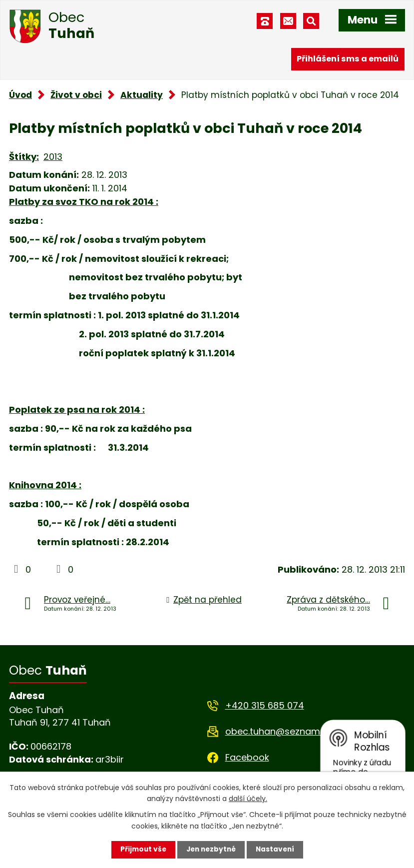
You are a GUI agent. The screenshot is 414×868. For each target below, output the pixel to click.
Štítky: (24, 157)
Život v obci (76, 95)
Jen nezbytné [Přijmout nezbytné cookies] (211, 850)
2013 (53, 157)
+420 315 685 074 (265, 705)
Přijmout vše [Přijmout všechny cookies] (141, 850)
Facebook (247, 757)
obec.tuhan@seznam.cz (278, 731)
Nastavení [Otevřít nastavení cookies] (277, 850)
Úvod (20, 95)
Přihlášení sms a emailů (348, 59)
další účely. (248, 798)
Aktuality (142, 95)
